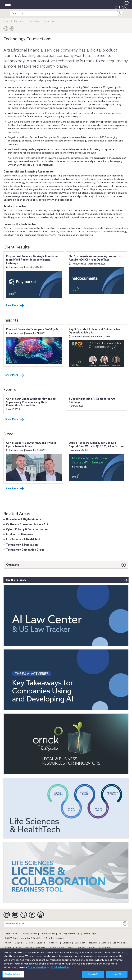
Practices (19, 21)
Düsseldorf (80, 943)
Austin (8, 943)
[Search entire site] (63, 924)
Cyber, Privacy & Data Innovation (27, 530)
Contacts (13, 565)
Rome (92, 948)
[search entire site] (63, 13)
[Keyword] (125, 924)
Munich (28, 948)
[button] (6, 29)
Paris (71, 948)
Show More (15, 306)
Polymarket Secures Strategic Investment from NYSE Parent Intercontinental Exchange (33, 260)
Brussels (41, 943)
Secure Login (90, 934)
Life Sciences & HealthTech (23, 540)
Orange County (57, 948)
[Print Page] (12, 29)
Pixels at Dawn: (32, 329)
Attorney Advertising (69, 934)
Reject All (117, 976)
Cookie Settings (13, 976)
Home (7, 21)
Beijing (19, 943)
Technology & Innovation (22, 545)
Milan (18, 948)
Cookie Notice (48, 934)
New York (40, 948)
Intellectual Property (19, 535)
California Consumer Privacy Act (27, 525)
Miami (8, 948)
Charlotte (54, 943)
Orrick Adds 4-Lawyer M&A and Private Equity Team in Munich (31, 445)
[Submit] (119, 13)
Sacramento (105, 948)
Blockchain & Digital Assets (24, 519)
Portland (81, 948)
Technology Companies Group (25, 550)
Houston (93, 943)
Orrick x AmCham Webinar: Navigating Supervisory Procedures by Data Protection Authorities (31, 402)
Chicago (67, 943)
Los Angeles (119, 943)
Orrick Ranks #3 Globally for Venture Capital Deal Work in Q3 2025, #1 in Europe (96, 445)
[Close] (126, 956)
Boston (29, 943)
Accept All (93, 976)
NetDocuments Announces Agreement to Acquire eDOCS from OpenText (95, 258)
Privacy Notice (30, 934)
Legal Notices (12, 934)
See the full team (67, 580)
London (105, 943)
